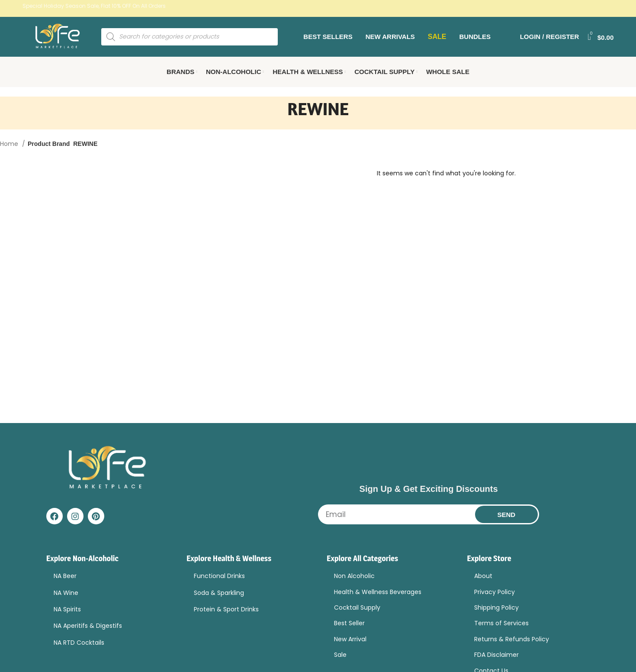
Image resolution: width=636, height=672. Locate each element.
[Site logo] (66, 41)
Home (10, 152)
